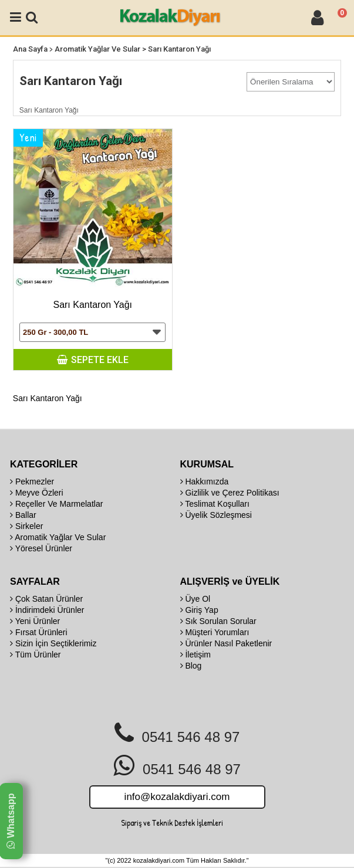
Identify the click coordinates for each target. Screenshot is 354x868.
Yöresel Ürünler (41, 548)
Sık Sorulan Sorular (218, 621)
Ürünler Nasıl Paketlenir (226, 643)
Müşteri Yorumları (215, 632)
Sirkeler (26, 526)
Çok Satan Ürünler (46, 599)
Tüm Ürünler (35, 655)
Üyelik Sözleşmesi (216, 515)
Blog (191, 666)
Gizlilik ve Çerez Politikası (230, 493)
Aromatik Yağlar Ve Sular (97, 49)
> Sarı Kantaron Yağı (176, 49)
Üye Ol (195, 599)
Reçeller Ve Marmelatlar (56, 504)
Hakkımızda (205, 482)
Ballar (23, 515)
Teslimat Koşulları (215, 504)
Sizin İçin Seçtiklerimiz (53, 643)
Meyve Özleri (37, 493)
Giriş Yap (199, 610)
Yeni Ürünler (35, 621)
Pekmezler (32, 482)
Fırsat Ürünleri (39, 632)
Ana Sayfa (30, 49)
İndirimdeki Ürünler (47, 610)
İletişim (195, 655)
